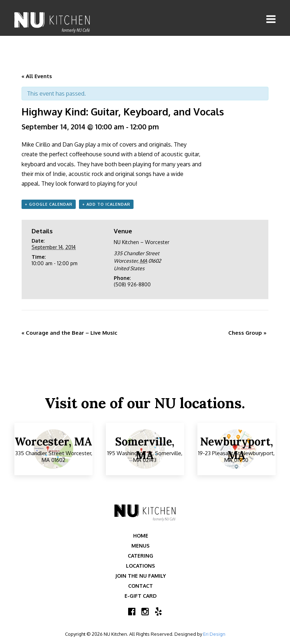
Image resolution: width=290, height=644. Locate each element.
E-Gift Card (141, 596)
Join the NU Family (141, 576)
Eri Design (214, 634)
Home (141, 536)
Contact (141, 586)
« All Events (37, 76)
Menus (141, 546)
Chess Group (247, 333)
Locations (141, 566)
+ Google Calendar (49, 204)
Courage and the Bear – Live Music (69, 333)
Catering (141, 556)
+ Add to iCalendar (106, 204)
